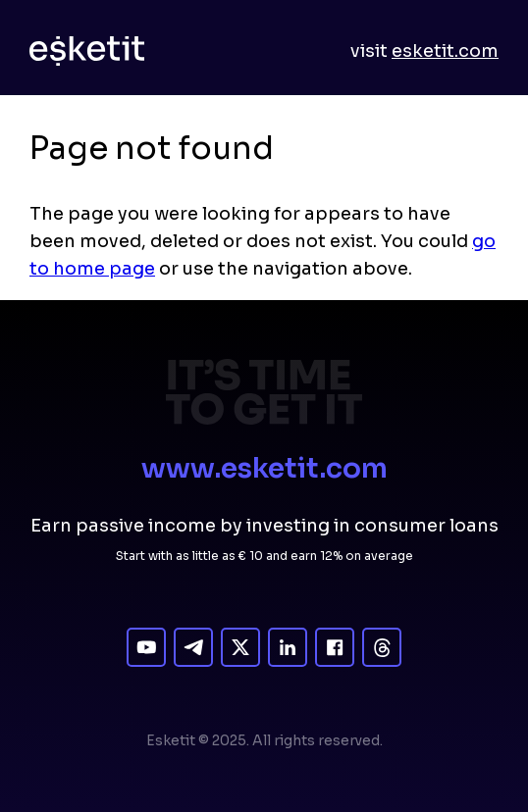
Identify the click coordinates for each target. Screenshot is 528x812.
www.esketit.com (264, 468)
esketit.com (445, 51)
